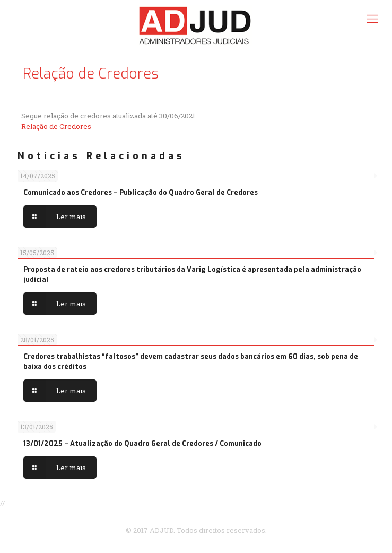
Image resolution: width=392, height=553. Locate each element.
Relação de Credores (56, 126)
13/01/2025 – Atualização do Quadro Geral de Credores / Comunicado (142, 443)
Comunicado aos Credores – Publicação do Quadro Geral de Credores (141, 192)
